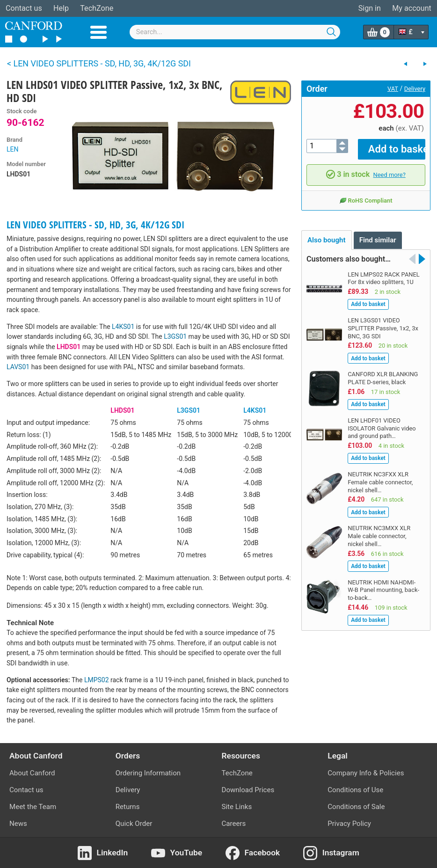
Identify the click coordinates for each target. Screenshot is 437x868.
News (18, 824)
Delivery (415, 89)
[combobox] (235, 32)
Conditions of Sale (356, 807)
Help (61, 8)
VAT (393, 89)
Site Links (237, 807)
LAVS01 (18, 367)
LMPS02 (97, 680)
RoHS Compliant (366, 194)
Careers (234, 824)
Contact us (24, 8)
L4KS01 (123, 327)
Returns (128, 807)
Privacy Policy (349, 824)
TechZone (97, 8)
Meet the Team (33, 807)
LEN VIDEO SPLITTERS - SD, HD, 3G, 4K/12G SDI (95, 225)
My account (412, 8)
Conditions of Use (355, 790)
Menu (98, 32)
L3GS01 (175, 336)
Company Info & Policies (366, 773)
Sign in (370, 8)
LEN (12, 149)
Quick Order (134, 824)
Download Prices (248, 790)
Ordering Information (148, 773)
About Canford (32, 773)
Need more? (390, 168)
